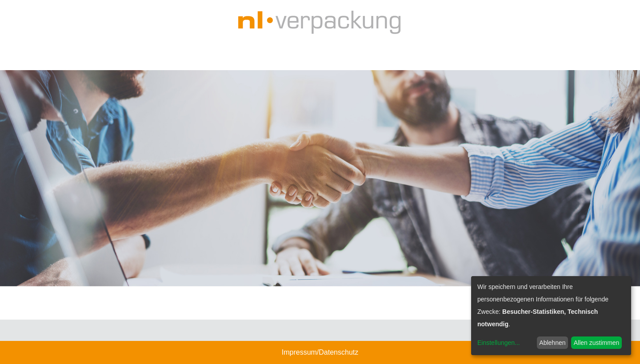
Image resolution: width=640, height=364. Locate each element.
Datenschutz (338, 352)
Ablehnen (552, 343)
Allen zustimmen (597, 343)
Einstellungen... (499, 343)
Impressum (299, 352)
